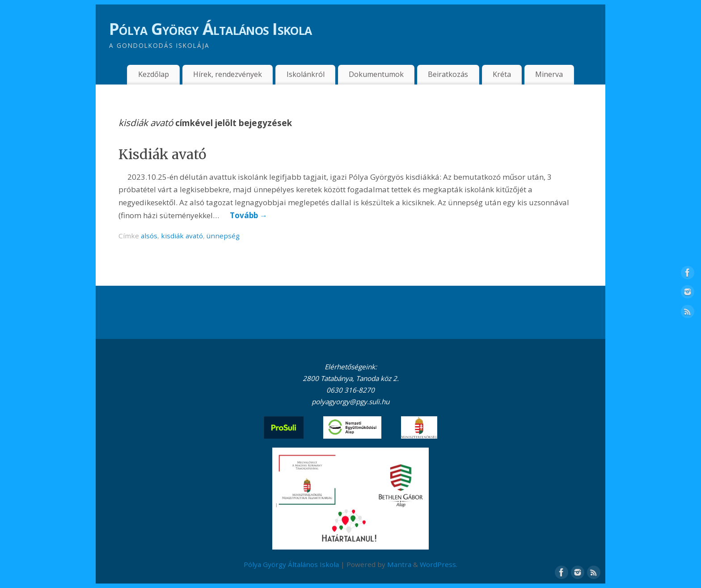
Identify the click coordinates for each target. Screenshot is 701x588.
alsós (149, 236)
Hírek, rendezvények (228, 74)
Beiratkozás (448, 74)
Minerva (549, 74)
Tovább (249, 215)
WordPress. (439, 564)
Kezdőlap (154, 74)
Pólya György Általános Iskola (210, 29)
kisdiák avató (182, 236)
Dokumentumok (376, 74)
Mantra (399, 564)
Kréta (502, 74)
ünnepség (223, 236)
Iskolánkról (306, 74)
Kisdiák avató (162, 154)
